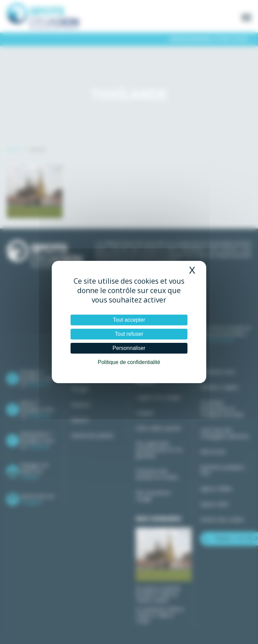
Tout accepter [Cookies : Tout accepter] (129, 320)
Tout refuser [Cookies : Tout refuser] (129, 334)
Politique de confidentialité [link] (129, 362)
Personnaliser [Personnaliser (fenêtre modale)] (129, 348)
